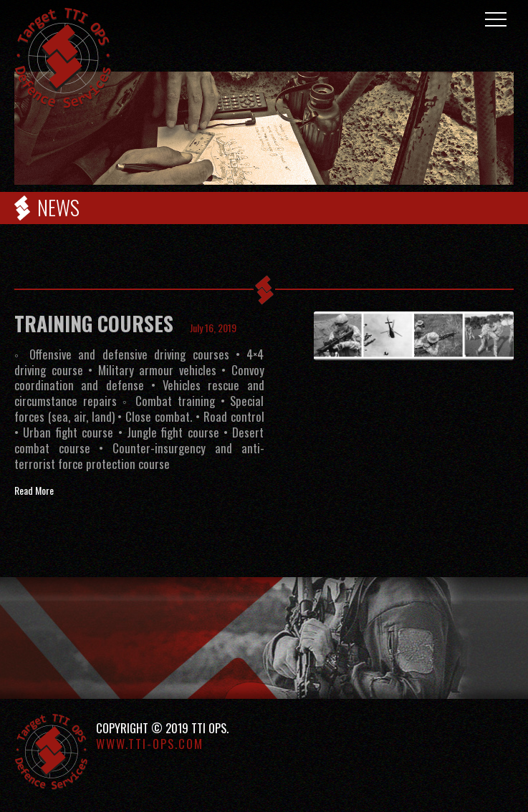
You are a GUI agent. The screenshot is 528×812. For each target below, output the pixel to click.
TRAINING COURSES (94, 323)
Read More (34, 490)
